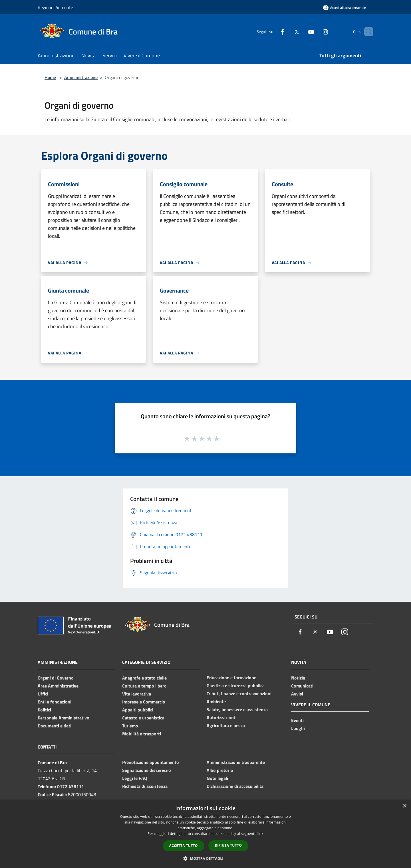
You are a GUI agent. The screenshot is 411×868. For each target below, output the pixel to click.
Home (50, 77)
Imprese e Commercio (144, 702)
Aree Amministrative (58, 686)
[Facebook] (273, 32)
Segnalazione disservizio (147, 770)
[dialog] (205, 834)
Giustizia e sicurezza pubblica (236, 686)
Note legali (217, 778)
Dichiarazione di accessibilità (235, 786)
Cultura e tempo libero (144, 686)
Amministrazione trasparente (236, 762)
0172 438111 (70, 786)
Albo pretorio (220, 770)
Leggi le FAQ (135, 778)
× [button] (405, 806)
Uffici (43, 694)
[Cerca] (366, 32)
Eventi (297, 720)
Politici (44, 710)
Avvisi (297, 694)
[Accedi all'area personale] (344, 8)
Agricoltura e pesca (226, 725)
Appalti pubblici (138, 710)
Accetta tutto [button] (184, 846)
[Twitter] (287, 32)
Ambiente (216, 701)
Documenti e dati (55, 726)
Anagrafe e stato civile (144, 678)
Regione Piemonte (55, 7)
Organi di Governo (56, 678)
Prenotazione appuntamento (151, 762)
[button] (205, 858)
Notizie (298, 678)
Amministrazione (81, 77)
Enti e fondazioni (55, 702)
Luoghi (298, 728)
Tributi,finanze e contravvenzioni (239, 693)
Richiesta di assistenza (145, 786)
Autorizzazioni (221, 717)
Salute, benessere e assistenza (237, 709)
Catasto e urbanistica (143, 718)
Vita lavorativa (137, 694)
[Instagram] (316, 32)
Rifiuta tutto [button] (228, 845)
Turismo (130, 726)
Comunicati (302, 686)
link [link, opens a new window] (260, 834)
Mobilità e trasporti (142, 734)
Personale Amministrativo (64, 718)
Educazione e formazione (231, 678)
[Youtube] (301, 32)
